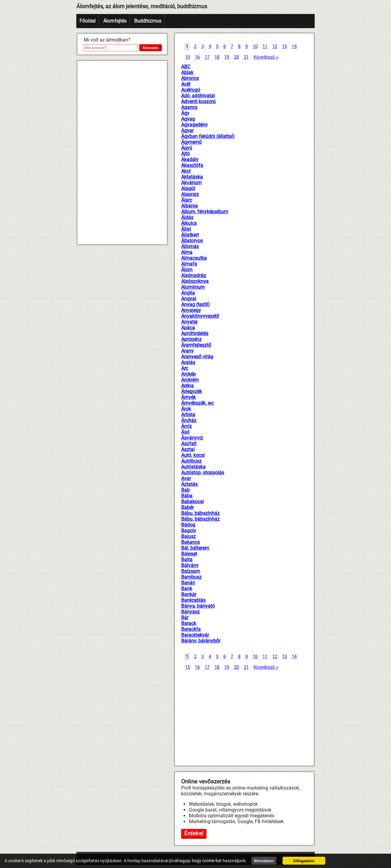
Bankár (189, 594)
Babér (187, 507)
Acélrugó (191, 90)
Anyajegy (191, 310)
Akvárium (191, 183)
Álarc (187, 200)
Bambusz (191, 577)
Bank (187, 589)
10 (255, 46)
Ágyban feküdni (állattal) (208, 136)
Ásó (185, 432)
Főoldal (88, 21)
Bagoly (189, 531)
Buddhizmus (148, 21)
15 (188, 57)
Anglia (188, 293)
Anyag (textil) (195, 304)
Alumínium (193, 287)
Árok (186, 409)
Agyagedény (194, 125)
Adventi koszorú (198, 101)
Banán (188, 583)
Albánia (189, 206)
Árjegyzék (192, 391)
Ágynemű (191, 142)
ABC (186, 67)
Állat (186, 229)
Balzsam (191, 571)
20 (236, 57)
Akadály (190, 159)
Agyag (188, 119)
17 (207, 57)
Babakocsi (192, 502)
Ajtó (185, 154)
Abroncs (190, 78)
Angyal (189, 299)
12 (275, 46)
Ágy (185, 113)
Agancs (189, 107)
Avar (186, 478)
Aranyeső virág (197, 357)
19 (227, 57)
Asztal (188, 449)
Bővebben (264, 861)
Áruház (189, 420)
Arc (185, 368)
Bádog (188, 525)
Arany (187, 351)
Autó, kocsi (193, 455)
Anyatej (189, 322)
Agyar (187, 130)
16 (197, 57)
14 (294, 46)
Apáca (188, 328)
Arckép (188, 374)
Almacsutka (194, 258)
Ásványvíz (192, 438)
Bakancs (190, 542)
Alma (187, 252)
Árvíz (186, 426)
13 (284, 46)
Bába (187, 496)
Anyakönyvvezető (200, 316)
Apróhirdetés (195, 333)
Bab (185, 490)
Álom (187, 270)
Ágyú (187, 148)
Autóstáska (193, 467)
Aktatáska (192, 177)
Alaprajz (190, 194)
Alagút (188, 188)
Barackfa (191, 629)
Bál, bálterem (195, 548)
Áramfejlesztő (196, 345)
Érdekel (194, 833)
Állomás (190, 246)
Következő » (266, 57)
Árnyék (188, 397)
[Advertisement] (122, 153)
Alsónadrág (194, 275)
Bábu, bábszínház (200, 513)
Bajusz (188, 536)
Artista (188, 415)
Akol (186, 171)
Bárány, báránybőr (201, 641)
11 (265, 46)
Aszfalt (189, 444)
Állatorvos (192, 241)
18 (217, 57)
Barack (189, 623)
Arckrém (190, 380)
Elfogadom (304, 861)
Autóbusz (191, 461)
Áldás (187, 217)
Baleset (189, 554)
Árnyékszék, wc (197, 403)
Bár (185, 618)
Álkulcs (189, 223)
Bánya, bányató (198, 606)
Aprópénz (191, 339)
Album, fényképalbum (205, 212)
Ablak (187, 72)
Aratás (188, 362)
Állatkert (190, 235)
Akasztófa (192, 165)
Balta (187, 560)
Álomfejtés (115, 21)
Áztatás (189, 484)
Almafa (189, 264)
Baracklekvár (195, 635)
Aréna (187, 386)
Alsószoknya (195, 281)
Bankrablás (193, 600)
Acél (186, 84)
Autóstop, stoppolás (203, 473)
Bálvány (190, 565)
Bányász (190, 612)
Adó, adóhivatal (198, 96)
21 (246, 57)
